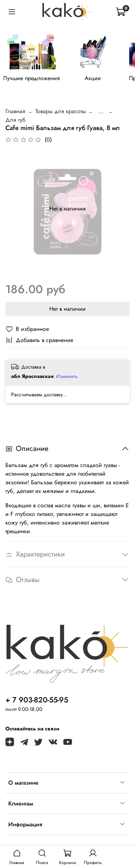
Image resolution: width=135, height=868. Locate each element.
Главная (15, 111)
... (101, 111)
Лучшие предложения (31, 78)
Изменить (67, 376)
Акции (93, 78)
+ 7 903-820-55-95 (37, 700)
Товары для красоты (60, 111)
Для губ (15, 120)
